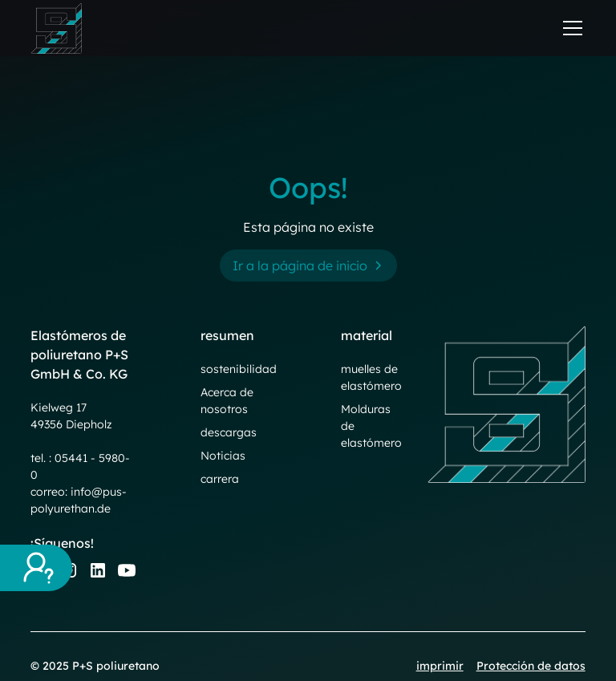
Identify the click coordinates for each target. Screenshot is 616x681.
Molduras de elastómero (371, 426)
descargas (229, 432)
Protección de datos (531, 666)
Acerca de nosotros (227, 401)
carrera (220, 479)
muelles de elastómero (371, 377)
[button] (569, 28)
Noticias (223, 456)
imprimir (440, 666)
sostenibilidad (239, 369)
